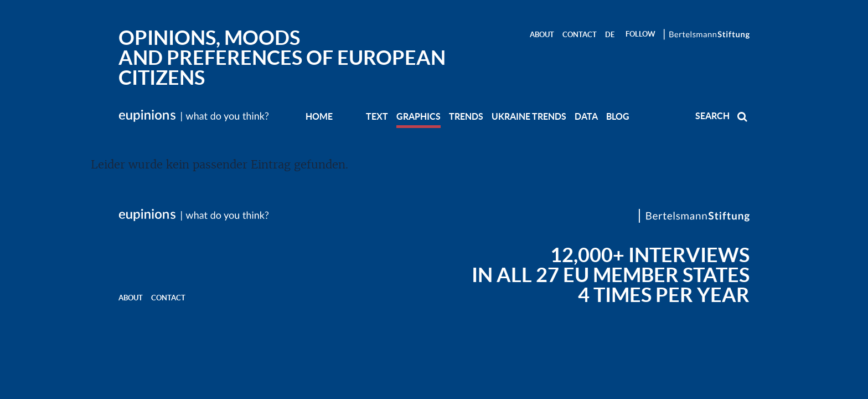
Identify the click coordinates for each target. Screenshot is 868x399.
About (542, 35)
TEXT (377, 116)
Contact (580, 35)
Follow (640, 34)
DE (610, 35)
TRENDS (466, 116)
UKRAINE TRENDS (529, 116)
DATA (586, 116)
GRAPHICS (418, 116)
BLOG (618, 116)
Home (319, 116)
